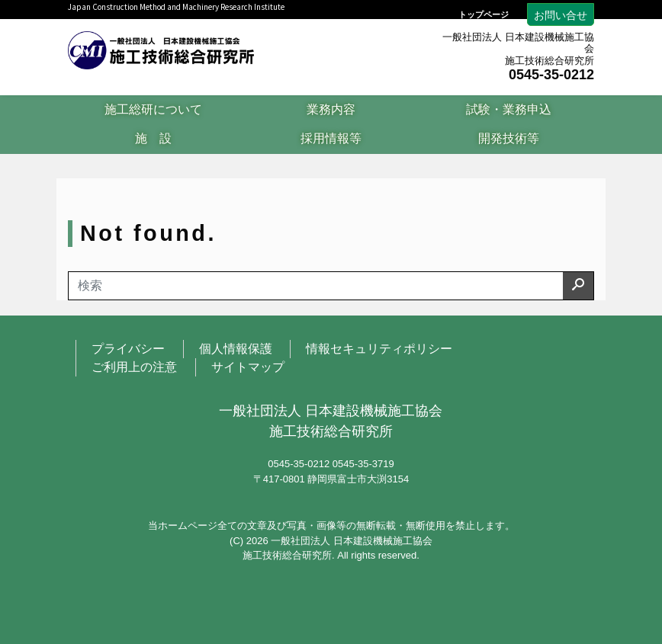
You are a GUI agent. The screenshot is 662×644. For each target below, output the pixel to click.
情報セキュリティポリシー (379, 349)
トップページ (484, 15)
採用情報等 (331, 138)
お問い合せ (561, 15)
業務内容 (331, 109)
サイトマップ (248, 367)
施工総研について (153, 109)
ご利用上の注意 (134, 367)
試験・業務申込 (509, 109)
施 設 (153, 138)
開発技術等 (509, 138)
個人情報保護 (236, 349)
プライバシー (128, 349)
